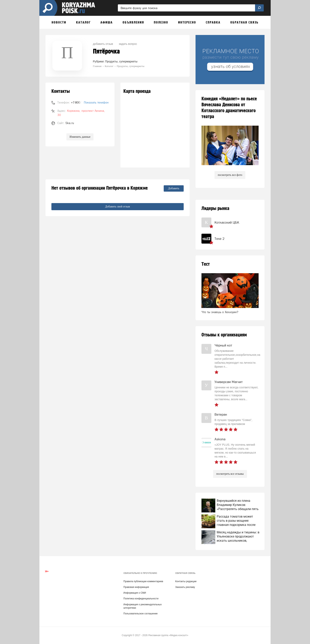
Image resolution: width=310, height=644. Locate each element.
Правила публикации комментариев (143, 581)
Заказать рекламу (185, 587)
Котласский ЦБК (227, 222)
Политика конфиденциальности (141, 599)
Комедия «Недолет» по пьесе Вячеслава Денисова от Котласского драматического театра (229, 108)
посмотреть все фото (230, 175)
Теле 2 (219, 239)
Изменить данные (80, 137)
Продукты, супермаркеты (121, 61)
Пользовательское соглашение (140, 614)
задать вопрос (128, 44)
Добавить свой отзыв (118, 207)
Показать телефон (96, 102)
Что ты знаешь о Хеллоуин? (220, 312)
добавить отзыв (103, 44)
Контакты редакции (186, 581)
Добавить (174, 188)
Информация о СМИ (135, 593)
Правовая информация (136, 587)
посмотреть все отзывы (230, 474)
